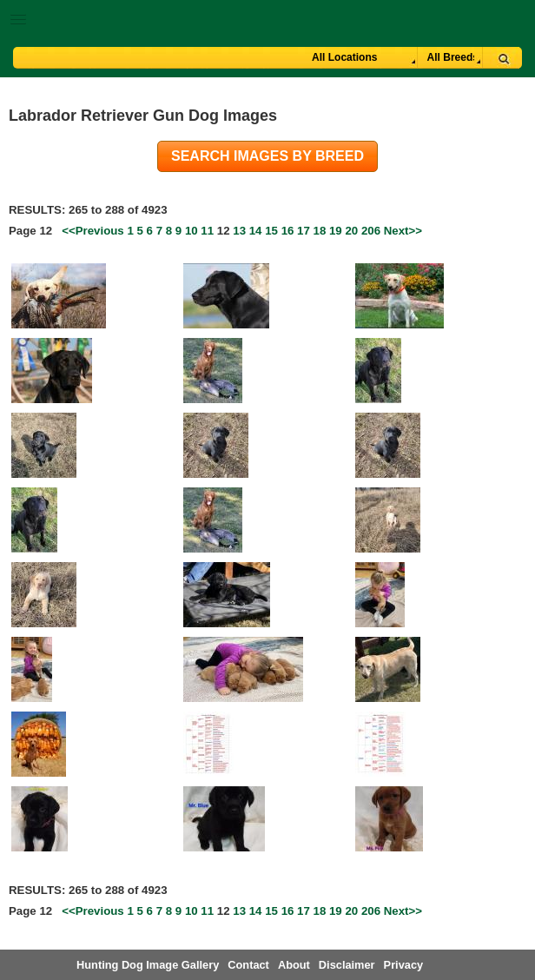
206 (371, 231)
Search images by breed (267, 156)
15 (271, 231)
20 (351, 231)
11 (207, 231)
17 (304, 231)
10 (192, 231)
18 (320, 231)
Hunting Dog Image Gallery (148, 965)
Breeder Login (515, 21)
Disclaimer (347, 965)
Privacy (404, 965)
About (294, 965)
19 (336, 231)
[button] (267, 16)
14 (256, 231)
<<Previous (93, 231)
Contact (248, 965)
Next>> (403, 231)
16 (288, 231)
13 (239, 231)
